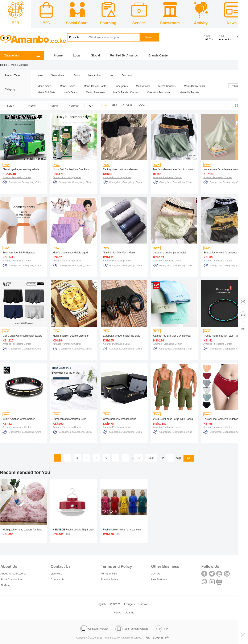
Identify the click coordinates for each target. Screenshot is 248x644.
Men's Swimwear (95, 92)
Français (129, 604)
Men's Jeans (71, 92)
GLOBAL (128, 106)
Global (95, 55)
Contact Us (57, 579)
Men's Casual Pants (95, 86)
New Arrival (95, 75)
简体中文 (115, 604)
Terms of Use (109, 574)
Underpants (121, 86)
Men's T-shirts (68, 86)
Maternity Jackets (189, 92)
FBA (115, 106)
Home (58, 55)
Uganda (130, 613)
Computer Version (94, 629)
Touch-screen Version (131, 629)
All (106, 106)
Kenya (118, 613)
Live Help (56, 574)
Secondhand (58, 75)
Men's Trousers (167, 86)
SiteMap (5, 585)
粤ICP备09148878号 (157, 638)
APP (161, 629)
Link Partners (159, 579)
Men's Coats (143, 86)
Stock (77, 75)
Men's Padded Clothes (126, 92)
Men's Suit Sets (46, 92)
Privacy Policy (109, 579)
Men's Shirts (45, 86)
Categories (22, 55)
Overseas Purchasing (159, 92)
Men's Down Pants (194, 86)
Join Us (156, 574)
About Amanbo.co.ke (13, 574)
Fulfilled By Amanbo (124, 55)
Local (77, 55)
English (101, 604)
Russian (143, 604)
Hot (111, 75)
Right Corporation (11, 579)
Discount (127, 75)
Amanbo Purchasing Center (17, 177)
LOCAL (142, 106)
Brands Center (159, 55)
